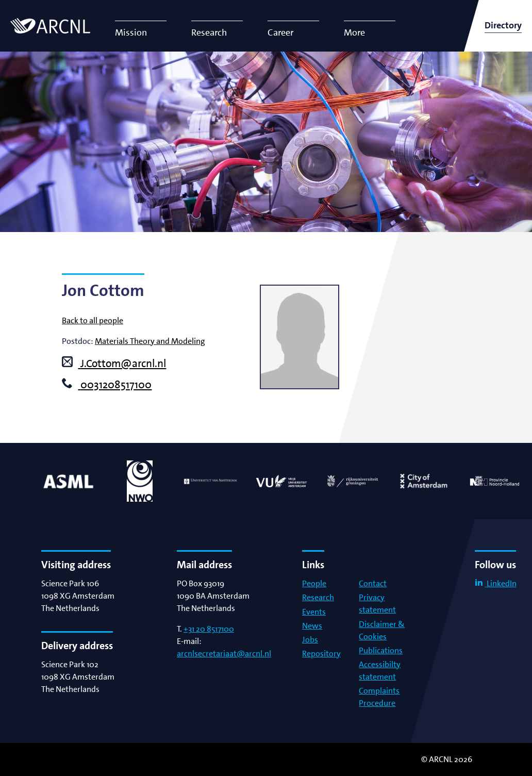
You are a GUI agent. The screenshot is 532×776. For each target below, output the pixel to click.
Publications (381, 650)
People (314, 583)
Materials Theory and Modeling (150, 341)
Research (318, 597)
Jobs (310, 640)
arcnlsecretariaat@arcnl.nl (224, 654)
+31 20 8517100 (209, 629)
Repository (321, 654)
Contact (373, 583)
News (312, 626)
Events (314, 612)
